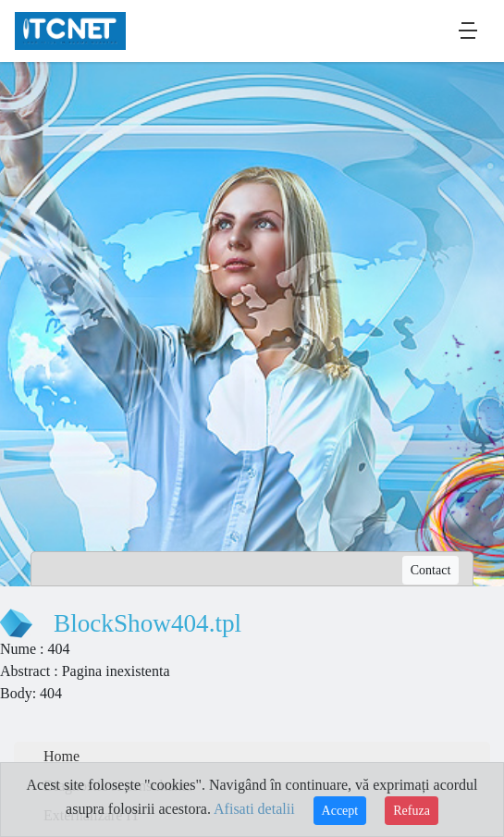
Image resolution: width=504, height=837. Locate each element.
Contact (431, 570)
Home (61, 756)
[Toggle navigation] (468, 31)
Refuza (412, 811)
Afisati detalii (254, 809)
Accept (340, 811)
